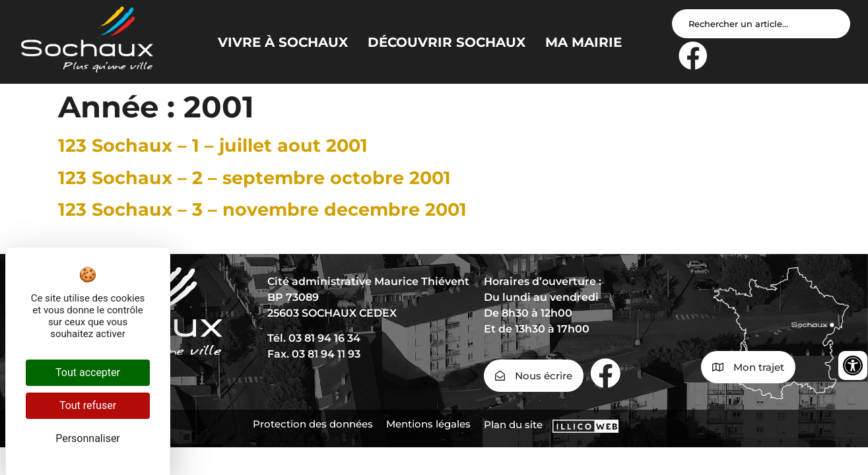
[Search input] (761, 24)
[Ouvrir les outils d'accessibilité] (853, 365)
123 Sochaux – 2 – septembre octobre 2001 (254, 178)
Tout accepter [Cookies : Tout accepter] (88, 372)
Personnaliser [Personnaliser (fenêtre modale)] (88, 438)
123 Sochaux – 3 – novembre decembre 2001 (262, 209)
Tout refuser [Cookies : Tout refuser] (88, 405)
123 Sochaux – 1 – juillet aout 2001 (213, 145)
